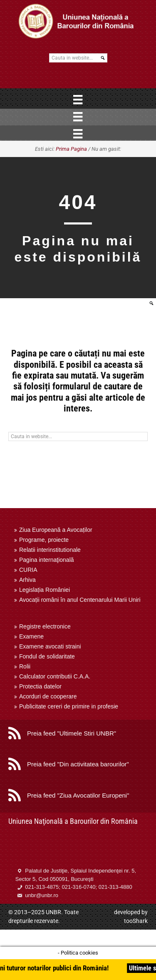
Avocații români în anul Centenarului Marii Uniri (80, 600)
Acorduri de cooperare (48, 696)
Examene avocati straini (50, 646)
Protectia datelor (40, 686)
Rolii (25, 666)
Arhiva (27, 580)
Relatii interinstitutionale (50, 550)
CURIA (28, 570)
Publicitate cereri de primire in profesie (69, 706)
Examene (31, 636)
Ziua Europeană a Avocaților (56, 530)
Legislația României (45, 590)
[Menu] (78, 100)
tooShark (136, 921)
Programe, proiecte (44, 540)
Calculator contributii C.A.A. (55, 676)
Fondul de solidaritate (47, 656)
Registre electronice (45, 626)
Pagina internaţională (47, 560)
